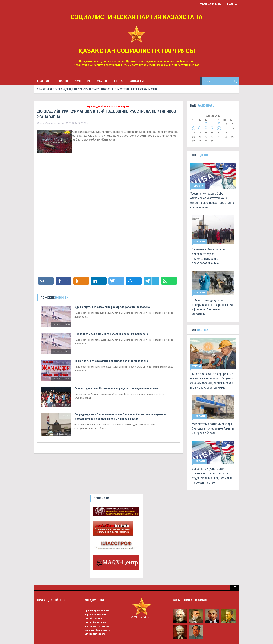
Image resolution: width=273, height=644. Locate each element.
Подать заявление (210, 4)
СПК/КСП (42, 89)
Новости (62, 81)
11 (226, 128)
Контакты (137, 81)
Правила (231, 4)
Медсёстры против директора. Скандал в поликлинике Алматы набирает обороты (213, 428)
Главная (43, 81)
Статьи (102, 81)
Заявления (82, 81)
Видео (118, 81)
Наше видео (55, 89)
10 (219, 128)
